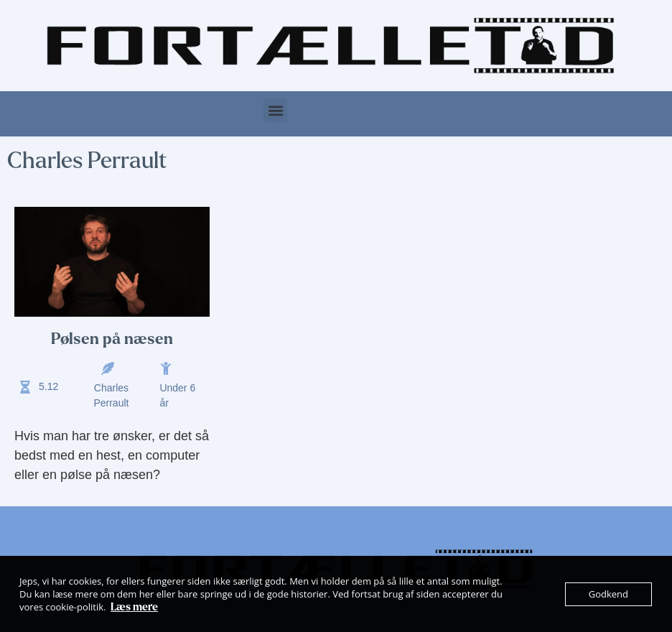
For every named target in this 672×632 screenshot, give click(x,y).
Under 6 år (177, 395)
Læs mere (134, 607)
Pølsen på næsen (112, 339)
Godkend (608, 594)
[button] (275, 110)
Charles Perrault (111, 395)
